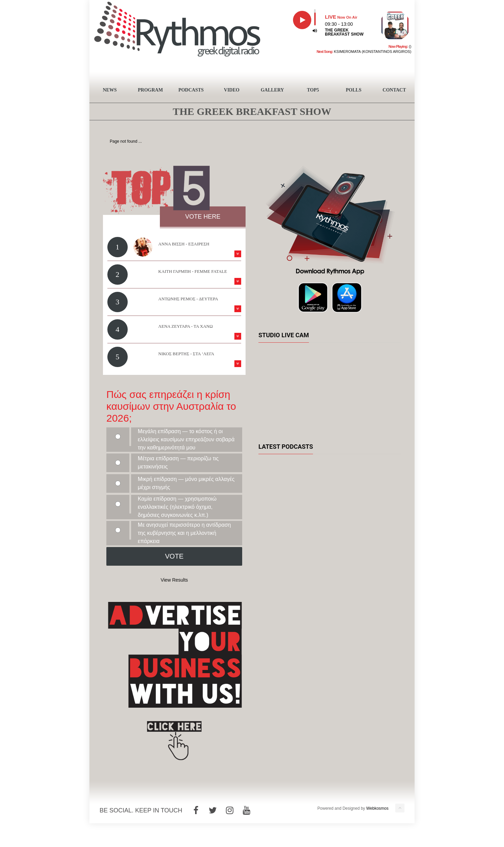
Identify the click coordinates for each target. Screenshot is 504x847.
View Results (174, 580)
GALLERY (272, 90)
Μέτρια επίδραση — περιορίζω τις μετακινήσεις (178, 462)
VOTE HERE (203, 217)
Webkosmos (377, 808)
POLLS (354, 90)
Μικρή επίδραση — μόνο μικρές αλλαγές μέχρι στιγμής (186, 483)
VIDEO (232, 90)
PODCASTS (191, 90)
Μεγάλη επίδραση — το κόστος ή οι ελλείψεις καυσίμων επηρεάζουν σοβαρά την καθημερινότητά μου (186, 439)
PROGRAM (150, 90)
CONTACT (394, 90)
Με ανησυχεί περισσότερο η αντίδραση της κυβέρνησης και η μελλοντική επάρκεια (184, 533)
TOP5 (313, 90)
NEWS (110, 90)
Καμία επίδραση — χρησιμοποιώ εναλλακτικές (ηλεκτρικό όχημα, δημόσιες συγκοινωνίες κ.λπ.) (177, 507)
